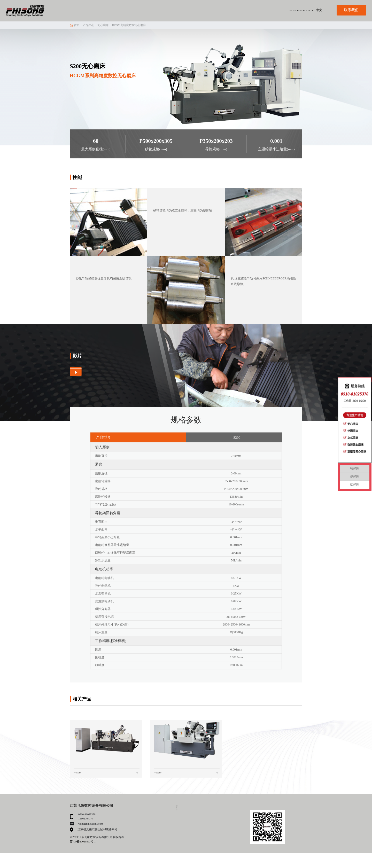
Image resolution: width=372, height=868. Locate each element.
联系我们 (269, 10)
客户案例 (234, 10)
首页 (77, 25)
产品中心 (216, 10)
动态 (304, 10)
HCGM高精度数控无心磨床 (129, 25)
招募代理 (252, 10)
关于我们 (151, 10)
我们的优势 (171, 10)
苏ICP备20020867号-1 (83, 842)
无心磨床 (103, 25)
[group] (106, 745)
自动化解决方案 (193, 10)
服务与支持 (287, 10)
